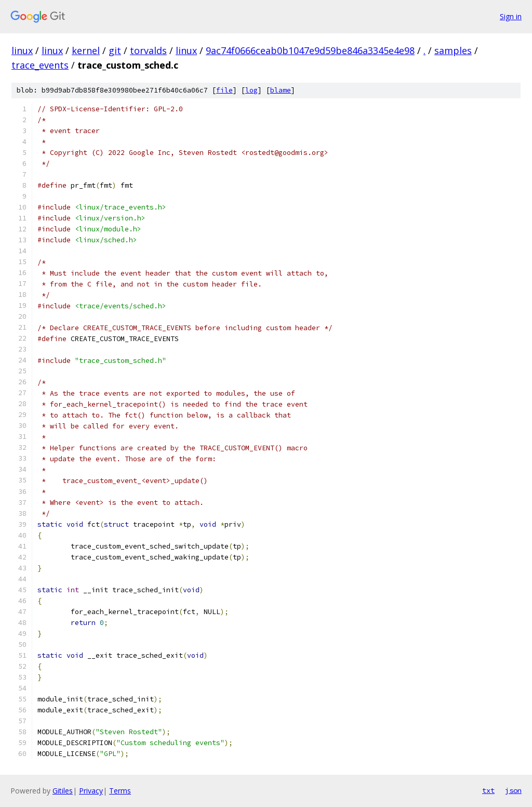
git (115, 50)
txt (488, 790)
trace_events (40, 65)
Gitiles (63, 791)
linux (22, 50)
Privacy (91, 791)
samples (453, 50)
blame (281, 90)
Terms (120, 791)
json (513, 790)
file (224, 90)
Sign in (511, 16)
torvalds (148, 50)
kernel (86, 50)
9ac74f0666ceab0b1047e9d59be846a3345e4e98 (310, 50)
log (251, 90)
